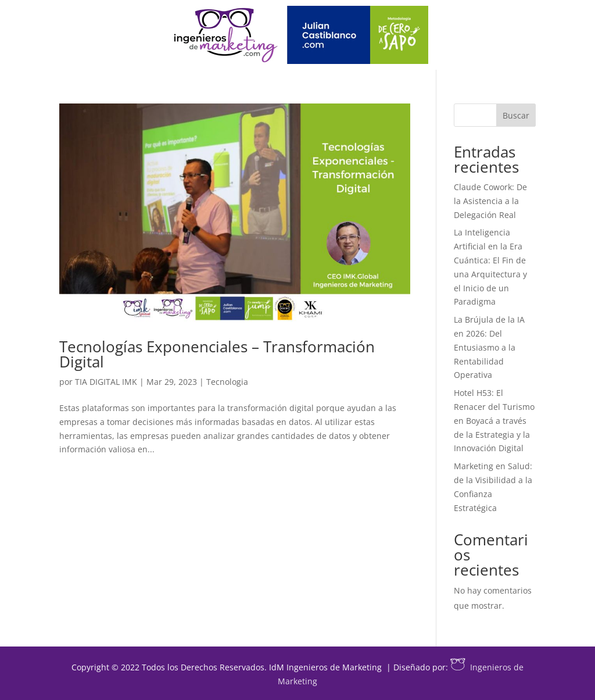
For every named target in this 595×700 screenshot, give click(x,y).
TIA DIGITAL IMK (106, 382)
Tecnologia (227, 382)
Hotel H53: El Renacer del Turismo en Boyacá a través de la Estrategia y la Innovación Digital (494, 420)
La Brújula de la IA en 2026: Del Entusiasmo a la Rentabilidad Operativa (489, 347)
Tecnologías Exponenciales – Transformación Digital (217, 354)
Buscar (516, 115)
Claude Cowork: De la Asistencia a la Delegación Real (490, 201)
